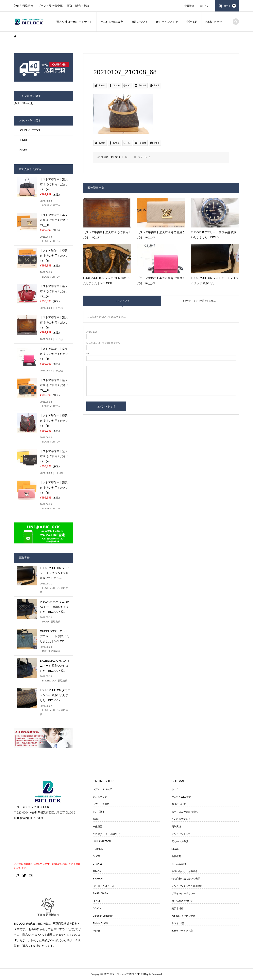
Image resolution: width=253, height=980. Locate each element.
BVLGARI (98, 879)
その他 (23, 150)
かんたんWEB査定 (112, 22)
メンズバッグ (100, 797)
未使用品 (97, 827)
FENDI (23, 140)
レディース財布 (101, 804)
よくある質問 (179, 864)
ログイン (205, 6)
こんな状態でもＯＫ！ (183, 819)
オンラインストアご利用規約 (187, 886)
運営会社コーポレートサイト (74, 22)
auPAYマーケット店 (182, 931)
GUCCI (97, 856)
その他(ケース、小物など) (107, 834)
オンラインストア (167, 22)
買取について (140, 22)
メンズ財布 (99, 812)
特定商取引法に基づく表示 (186, 879)
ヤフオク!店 (178, 923)
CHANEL (98, 864)
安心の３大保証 (180, 841)
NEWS (175, 849)
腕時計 (96, 819)
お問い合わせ (214, 22)
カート (230, 6)
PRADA (97, 871)
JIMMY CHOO (100, 923)
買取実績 (176, 827)
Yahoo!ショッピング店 (184, 916)
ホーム (175, 789)
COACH (97, 909)
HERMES (98, 849)
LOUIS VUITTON (29, 130)
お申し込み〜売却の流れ (185, 812)
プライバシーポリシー (183, 893)
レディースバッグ (102, 789)
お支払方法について (182, 901)
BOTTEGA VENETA (103, 886)
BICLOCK (115, 157)
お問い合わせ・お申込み (185, 871)
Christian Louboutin (103, 916)
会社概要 (192, 22)
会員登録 (189, 6)
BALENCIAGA (100, 893)
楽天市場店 (177, 909)
